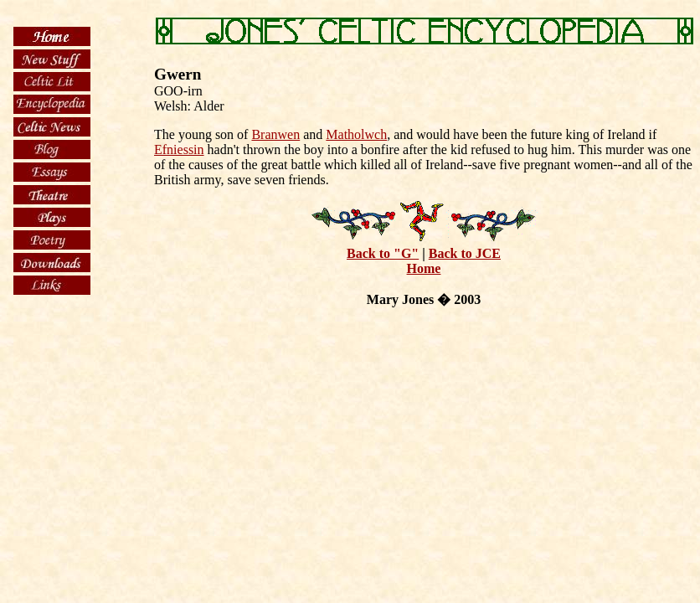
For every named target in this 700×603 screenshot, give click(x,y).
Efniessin (179, 149)
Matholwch (356, 134)
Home (424, 268)
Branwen (275, 134)
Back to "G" (383, 253)
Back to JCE (465, 253)
